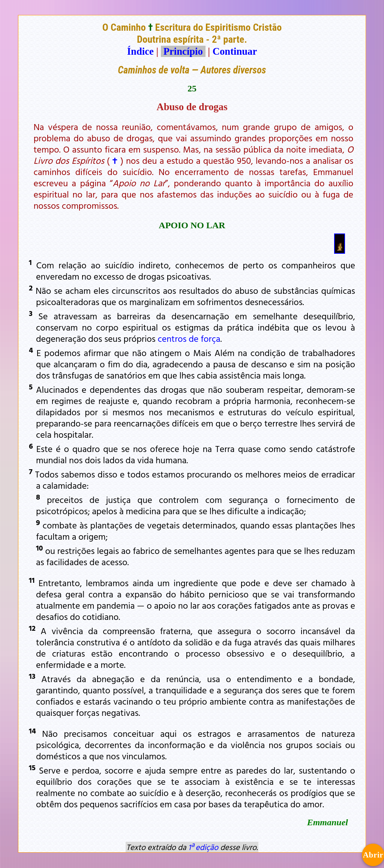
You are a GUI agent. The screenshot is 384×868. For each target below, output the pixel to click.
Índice (140, 51)
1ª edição (203, 847)
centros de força (189, 338)
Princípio (183, 51)
